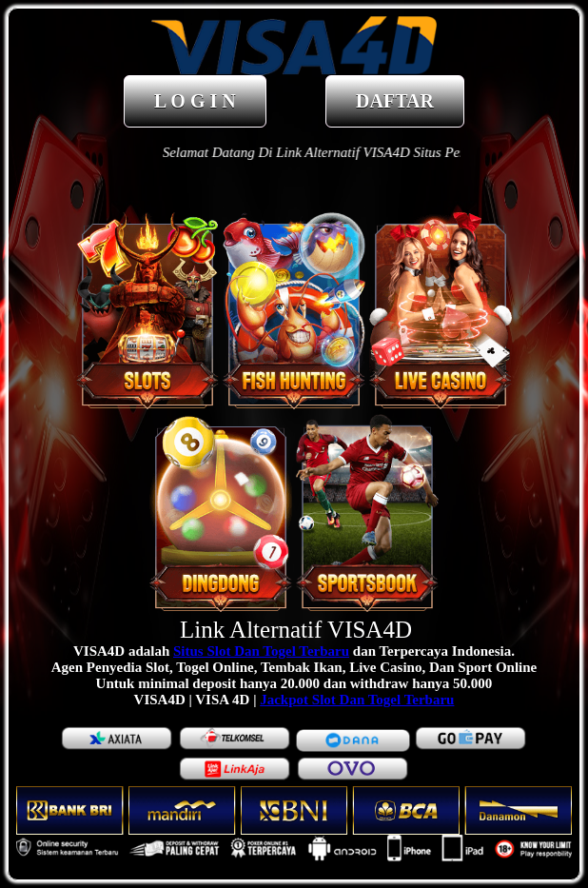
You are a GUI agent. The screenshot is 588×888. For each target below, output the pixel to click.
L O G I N (195, 101)
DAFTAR (395, 101)
